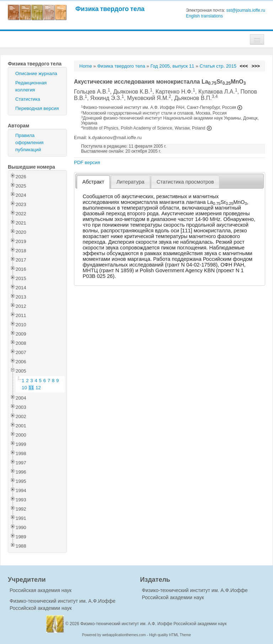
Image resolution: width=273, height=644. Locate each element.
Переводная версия (37, 108)
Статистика (28, 99)
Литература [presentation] (130, 182)
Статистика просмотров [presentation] (185, 182)
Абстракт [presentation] (93, 182)
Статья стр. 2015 (218, 66)
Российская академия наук (41, 590)
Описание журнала (36, 73)
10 (24, 388)
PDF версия (87, 162)
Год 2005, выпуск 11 (172, 66)
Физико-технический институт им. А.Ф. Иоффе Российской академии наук (154, 624)
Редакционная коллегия (31, 86)
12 (38, 388)
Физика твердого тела (110, 9)
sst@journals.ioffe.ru (246, 10)
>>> (256, 66)
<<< (244, 66)
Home (86, 66)
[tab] (93, 182)
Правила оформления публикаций (30, 142)
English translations (204, 16)
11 (31, 388)
